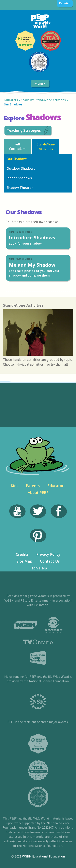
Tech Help (38, 568)
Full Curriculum (17, 146)
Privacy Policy (48, 554)
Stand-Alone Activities (46, 146)
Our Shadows (13, 104)
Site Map (24, 561)
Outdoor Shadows (21, 168)
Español (65, 3)
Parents (33, 486)
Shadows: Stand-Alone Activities (43, 100)
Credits (22, 554)
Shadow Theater (20, 188)
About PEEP (38, 492)
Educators (11, 100)
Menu (40, 83)
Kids (14, 486)
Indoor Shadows (19, 178)
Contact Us (50, 561)
